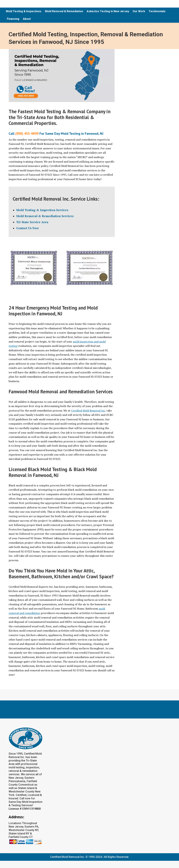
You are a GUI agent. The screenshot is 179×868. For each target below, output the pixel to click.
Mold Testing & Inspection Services (42, 210)
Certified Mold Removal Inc (88, 411)
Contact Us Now (27, 228)
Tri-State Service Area (32, 222)
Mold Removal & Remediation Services (45, 216)
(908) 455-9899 (27, 134)
